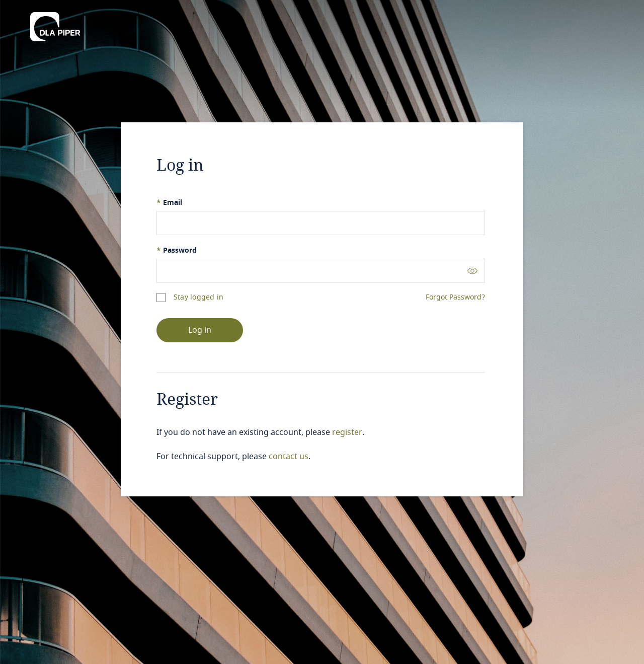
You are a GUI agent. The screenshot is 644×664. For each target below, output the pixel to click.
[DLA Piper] (55, 24)
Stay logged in (198, 297)
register (347, 432)
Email (169, 203)
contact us (289, 457)
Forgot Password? (455, 298)
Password (177, 250)
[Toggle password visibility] (472, 271)
